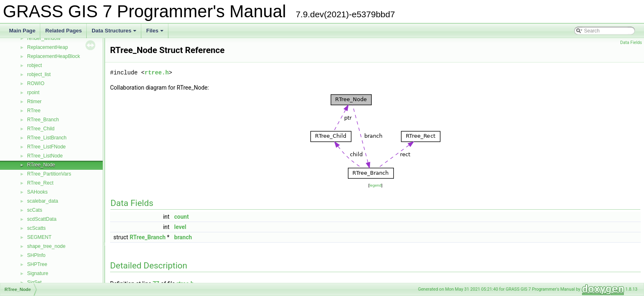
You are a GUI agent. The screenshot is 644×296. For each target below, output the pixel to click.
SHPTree (37, 264)
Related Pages (63, 31)
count (182, 217)
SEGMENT (39, 237)
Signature (38, 273)
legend (375, 185)
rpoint (33, 92)
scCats (35, 210)
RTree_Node (41, 165)
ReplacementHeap (47, 47)
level (180, 227)
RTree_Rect (40, 183)
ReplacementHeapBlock (54, 56)
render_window (44, 38)
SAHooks (37, 192)
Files (155, 33)
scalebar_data (43, 201)
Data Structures (115, 33)
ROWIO (36, 83)
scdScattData (42, 219)
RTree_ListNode (45, 156)
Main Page (22, 31)
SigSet (34, 282)
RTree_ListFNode (46, 147)
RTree (34, 111)
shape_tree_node (46, 246)
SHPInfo (36, 255)
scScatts (36, 228)
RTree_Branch (43, 120)
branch (183, 237)
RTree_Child (41, 129)
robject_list (39, 74)
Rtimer (34, 102)
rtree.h (157, 73)
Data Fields (631, 43)
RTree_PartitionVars (49, 174)
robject (34, 65)
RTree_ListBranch (47, 138)
